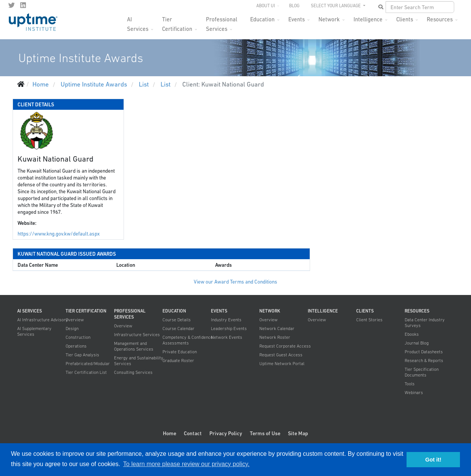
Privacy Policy (226, 433)
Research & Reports (424, 361)
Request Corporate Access (285, 346)
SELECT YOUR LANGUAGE (336, 6)
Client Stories (369, 320)
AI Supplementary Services (34, 331)
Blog (294, 6)
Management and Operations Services (134, 346)
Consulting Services (133, 372)
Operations (76, 346)
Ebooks (412, 334)
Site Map (298, 433)
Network (329, 19)
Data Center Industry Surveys (425, 323)
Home (170, 433)
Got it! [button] (433, 460)
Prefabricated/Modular (88, 364)
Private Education (180, 352)
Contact (193, 433)
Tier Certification (177, 22)
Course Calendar (178, 329)
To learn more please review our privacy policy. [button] (186, 464)
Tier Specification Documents (422, 372)
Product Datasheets (424, 352)
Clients (405, 19)
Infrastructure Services (137, 335)
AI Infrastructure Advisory (43, 320)
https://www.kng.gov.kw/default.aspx (59, 234)
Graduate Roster (178, 361)
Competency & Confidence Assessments (188, 340)
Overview (75, 320)
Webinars (414, 393)
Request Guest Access (281, 355)
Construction (78, 337)
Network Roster (275, 337)
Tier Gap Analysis (82, 355)
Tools (410, 384)
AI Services (138, 22)
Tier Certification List (86, 372)
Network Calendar (277, 329)
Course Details (177, 320)
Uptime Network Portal (282, 364)
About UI (266, 6)
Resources (440, 19)
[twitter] (12, 5)
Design (72, 329)
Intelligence (368, 19)
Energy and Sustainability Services (139, 361)
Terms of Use (265, 433)
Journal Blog (417, 343)
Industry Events (226, 320)
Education (262, 19)
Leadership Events (229, 329)
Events (297, 19)
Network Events (227, 337)
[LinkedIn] (23, 5)
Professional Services (222, 22)
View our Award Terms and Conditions (236, 282)
